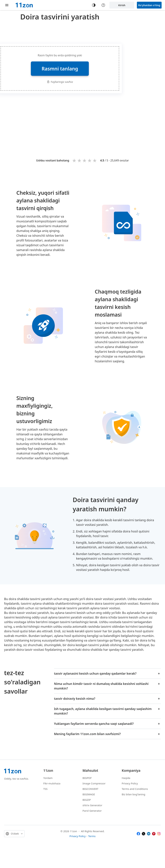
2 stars (80, 160)
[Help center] (103, 5)
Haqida (126, 778)
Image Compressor (94, 783)
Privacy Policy (130, 783)
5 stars (95, 160)
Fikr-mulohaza (52, 783)
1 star (74, 160)
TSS (45, 789)
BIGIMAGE (89, 794)
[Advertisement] (93, 121)
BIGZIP (87, 800)
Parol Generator (92, 811)
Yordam (48, 778)
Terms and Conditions (135, 789)
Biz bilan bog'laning (133, 794)
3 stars (85, 160)
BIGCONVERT (90, 789)
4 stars (90, 160)
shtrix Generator (92, 805)
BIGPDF (87, 778)
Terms (92, 836)
